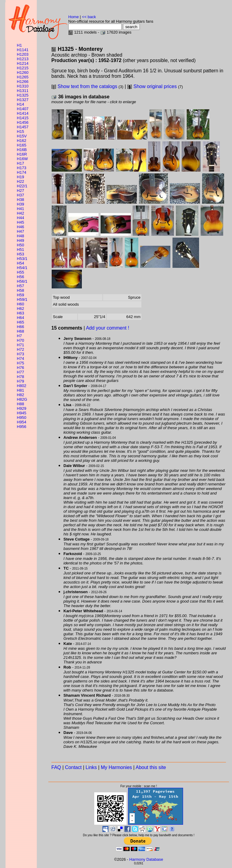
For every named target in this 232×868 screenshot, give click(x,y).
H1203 (23, 54)
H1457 (23, 127)
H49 (21, 240)
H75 (21, 363)
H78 (21, 377)
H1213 (23, 59)
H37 (21, 195)
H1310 (23, 86)
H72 (21, 349)
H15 (21, 132)
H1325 (23, 95)
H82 (21, 395)
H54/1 (22, 268)
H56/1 (22, 281)
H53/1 (22, 259)
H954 (22, 422)
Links (91, 767)
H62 (21, 309)
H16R (22, 154)
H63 (21, 313)
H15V (22, 136)
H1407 (23, 109)
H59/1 (22, 299)
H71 (21, 345)
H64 (21, 318)
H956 (22, 427)
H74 (21, 358)
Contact (73, 767)
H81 (21, 390)
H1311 (23, 91)
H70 (21, 340)
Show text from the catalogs (87, 86)
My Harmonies (116, 767)
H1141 (23, 50)
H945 (22, 413)
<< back (89, 17)
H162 (22, 141)
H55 (21, 272)
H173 (22, 168)
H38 (21, 200)
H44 (21, 218)
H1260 (23, 72)
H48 (21, 236)
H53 (21, 254)
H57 (21, 286)
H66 (21, 327)
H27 (21, 191)
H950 (22, 418)
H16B (22, 150)
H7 (19, 336)
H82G (22, 399)
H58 (21, 290)
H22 (21, 181)
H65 (21, 322)
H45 (21, 222)
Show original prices (155, 86)
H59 (21, 295)
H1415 (23, 118)
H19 (21, 177)
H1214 (23, 63)
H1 (19, 45)
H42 (21, 213)
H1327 (23, 100)
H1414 (23, 113)
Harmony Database (146, 859)
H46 (21, 227)
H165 (22, 145)
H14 (21, 104)
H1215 (23, 68)
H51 (21, 250)
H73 (21, 354)
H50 (21, 245)
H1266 (23, 82)
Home (74, 17)
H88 (21, 404)
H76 (21, 368)
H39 (21, 204)
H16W (22, 159)
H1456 (23, 122)
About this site (151, 767)
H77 (21, 372)
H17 (21, 163)
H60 (21, 304)
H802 (22, 386)
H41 (21, 209)
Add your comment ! (107, 328)
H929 (22, 408)
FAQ (56, 767)
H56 (21, 277)
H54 (21, 263)
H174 (22, 172)
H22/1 (22, 186)
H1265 (23, 77)
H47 (21, 231)
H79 (21, 381)
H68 (21, 331)
